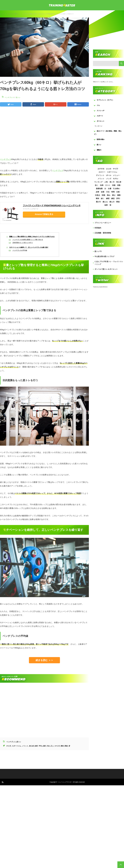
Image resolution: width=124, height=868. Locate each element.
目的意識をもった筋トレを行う (21, 243)
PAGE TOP (121, 865)
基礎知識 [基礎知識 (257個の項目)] (99, 189)
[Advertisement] (38, 133)
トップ (2, 14)
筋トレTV (98, 251)
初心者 (31, 746)
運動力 (99, 150)
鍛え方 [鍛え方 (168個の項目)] (112, 202)
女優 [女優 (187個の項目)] (110, 189)
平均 (40, 746)
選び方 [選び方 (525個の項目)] (98, 202)
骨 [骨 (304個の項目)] (110, 205)
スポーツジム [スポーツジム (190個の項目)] (112, 172)
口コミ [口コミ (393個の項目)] (108, 185)
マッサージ (98, 126)
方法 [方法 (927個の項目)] (108, 192)
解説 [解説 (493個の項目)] (113, 198)
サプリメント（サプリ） (105, 100)
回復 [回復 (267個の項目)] (114, 185)
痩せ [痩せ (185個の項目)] (114, 195)
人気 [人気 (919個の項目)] (106, 182)
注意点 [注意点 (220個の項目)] (97, 195)
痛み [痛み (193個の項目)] (109, 195)
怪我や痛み (101, 139)
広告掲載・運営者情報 (103, 233)
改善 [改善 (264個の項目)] (103, 192)
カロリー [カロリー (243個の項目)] (102, 172)
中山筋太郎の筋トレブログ (104, 256)
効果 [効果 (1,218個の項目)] (102, 185)
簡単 (62, 746)
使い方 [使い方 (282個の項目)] (112, 182)
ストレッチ (101, 111)
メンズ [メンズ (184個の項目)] (109, 179)
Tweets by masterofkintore (100, 287)
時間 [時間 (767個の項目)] (113, 192)
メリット (25, 746)
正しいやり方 (55, 746)
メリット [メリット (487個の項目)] (101, 179)
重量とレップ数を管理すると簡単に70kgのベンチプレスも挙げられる (31, 237)
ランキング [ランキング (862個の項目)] (98, 182)
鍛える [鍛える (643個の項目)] (105, 202)
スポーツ (100, 116)
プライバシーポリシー (103, 223)
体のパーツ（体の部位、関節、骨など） (108, 133)
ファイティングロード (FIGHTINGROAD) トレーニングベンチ (52, 205)
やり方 (9, 746)
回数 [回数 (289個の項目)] (119, 185)
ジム (98, 105)
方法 (48, 746)
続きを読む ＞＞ (44, 660)
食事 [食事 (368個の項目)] (106, 205)
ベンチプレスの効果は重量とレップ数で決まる (26, 240)
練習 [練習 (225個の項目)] (108, 198)
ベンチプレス (11, 14)
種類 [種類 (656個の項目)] (119, 195)
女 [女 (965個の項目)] (105, 189)
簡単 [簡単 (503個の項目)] (97, 198)
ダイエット (101, 121)
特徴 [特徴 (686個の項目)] (103, 195)
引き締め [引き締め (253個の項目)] (116, 189)
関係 (66, 746)
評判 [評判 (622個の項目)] (118, 198)
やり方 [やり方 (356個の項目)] (115, 169)
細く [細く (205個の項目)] (103, 198)
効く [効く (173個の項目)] (97, 185)
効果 (36, 746)
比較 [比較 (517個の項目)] (118, 192)
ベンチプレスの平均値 (18, 250)
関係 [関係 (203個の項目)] (118, 202)
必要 (44, 746)
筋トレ (17, 14)
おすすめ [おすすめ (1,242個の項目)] (101, 169)
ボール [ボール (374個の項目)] (109, 175)
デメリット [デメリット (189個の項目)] (100, 175)
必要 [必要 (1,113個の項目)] (97, 192)
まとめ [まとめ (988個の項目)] (109, 169)
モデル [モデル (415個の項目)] (115, 179)
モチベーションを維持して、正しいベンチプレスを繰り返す (28, 247)
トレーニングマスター (65, 782)
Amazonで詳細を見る (44, 214)
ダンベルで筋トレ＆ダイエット (106, 269)
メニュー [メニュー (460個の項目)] (116, 175)
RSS (3, 782)
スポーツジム (16, 746)
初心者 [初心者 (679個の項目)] (119, 182)
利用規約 (98, 228)
